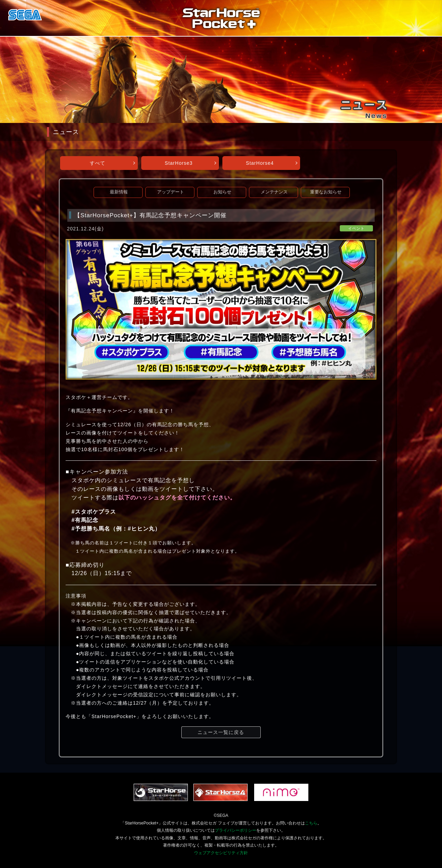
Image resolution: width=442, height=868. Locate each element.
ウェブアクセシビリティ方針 (221, 853)
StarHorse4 (260, 163)
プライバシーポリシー (236, 830)
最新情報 (119, 192)
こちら (311, 823)
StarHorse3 (179, 163)
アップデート (171, 192)
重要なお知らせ (326, 192)
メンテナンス (274, 192)
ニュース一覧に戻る (221, 732)
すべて (98, 163)
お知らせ (222, 192)
